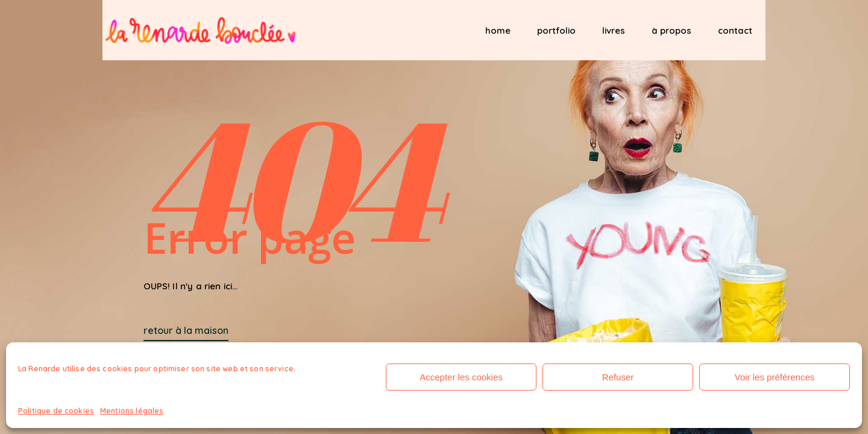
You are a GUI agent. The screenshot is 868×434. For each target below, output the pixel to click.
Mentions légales (132, 411)
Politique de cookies (56, 411)
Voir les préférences (775, 377)
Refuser (618, 377)
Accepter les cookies (461, 377)
